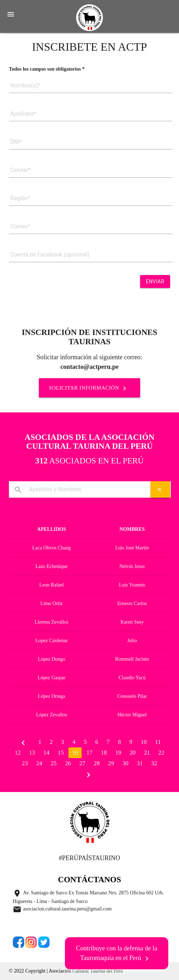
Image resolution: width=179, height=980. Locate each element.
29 (111, 763)
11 (158, 742)
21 (147, 753)
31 (140, 763)
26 (68, 763)
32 (154, 763)
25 (54, 763)
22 (161, 753)
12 (18, 753)
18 (104, 753)
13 (32, 753)
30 (125, 763)
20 (132, 753)
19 (118, 753)
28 (97, 763)
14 (47, 753)
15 (61, 753)
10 (144, 742)
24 (39, 763)
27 (82, 763)
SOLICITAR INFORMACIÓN (89, 388)
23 (25, 763)
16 (75, 753)
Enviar (155, 281)
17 (90, 753)
